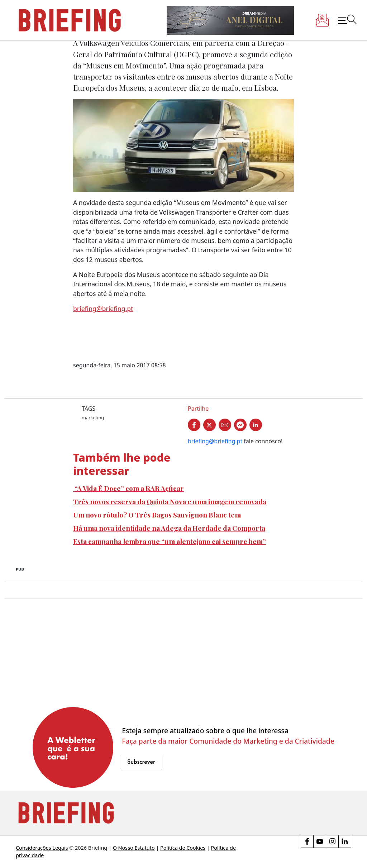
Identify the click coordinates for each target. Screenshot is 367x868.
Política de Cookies (183, 848)
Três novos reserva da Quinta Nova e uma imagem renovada (170, 501)
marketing (93, 418)
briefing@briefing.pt (103, 309)
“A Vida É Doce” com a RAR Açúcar (128, 488)
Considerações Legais (42, 848)
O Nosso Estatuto (134, 848)
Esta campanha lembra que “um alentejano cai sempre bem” (170, 541)
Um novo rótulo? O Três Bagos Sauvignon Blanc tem (157, 515)
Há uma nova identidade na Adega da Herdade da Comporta (169, 528)
